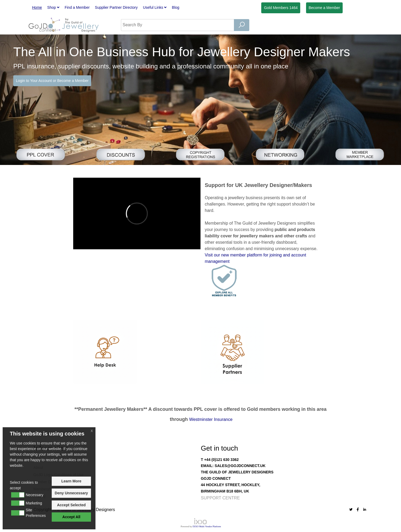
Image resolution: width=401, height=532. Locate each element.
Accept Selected (71, 505)
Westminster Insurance (211, 419)
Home (37, 7)
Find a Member (77, 7)
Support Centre (220, 498)
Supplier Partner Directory (116, 7)
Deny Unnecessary (71, 493)
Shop (53, 7)
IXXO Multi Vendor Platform (207, 526)
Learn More (71, 481)
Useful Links (155, 7)
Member (324, 8)
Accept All (71, 517)
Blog (176, 7)
